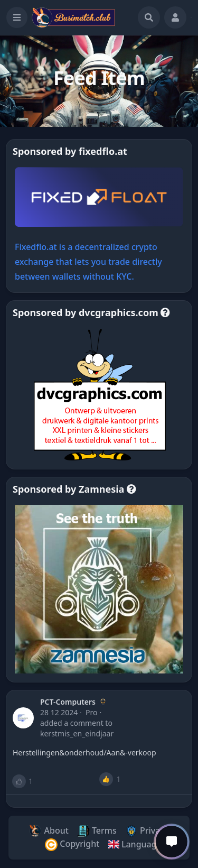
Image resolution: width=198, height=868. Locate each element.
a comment (83, 723)
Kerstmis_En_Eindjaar (77, 733)
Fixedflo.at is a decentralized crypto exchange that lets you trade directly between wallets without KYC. (88, 262)
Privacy (147, 831)
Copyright (72, 844)
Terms (97, 831)
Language (134, 844)
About (49, 831)
